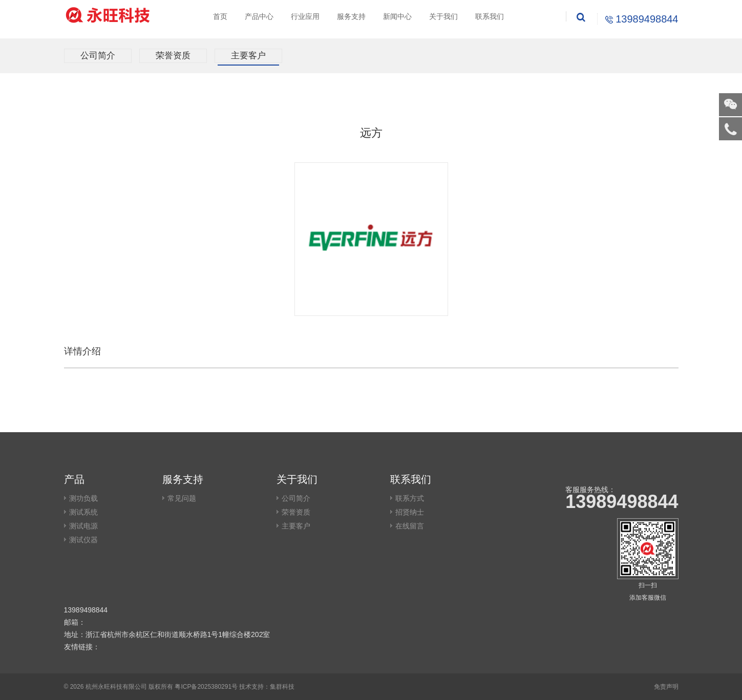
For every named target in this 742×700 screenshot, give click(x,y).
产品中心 (259, 16)
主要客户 (248, 56)
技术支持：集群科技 (267, 687)
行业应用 (305, 16)
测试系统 (83, 512)
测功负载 (83, 498)
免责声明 (666, 687)
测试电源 (83, 526)
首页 (220, 16)
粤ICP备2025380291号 (206, 687)
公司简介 (98, 56)
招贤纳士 (410, 512)
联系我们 (490, 16)
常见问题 (182, 498)
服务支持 (351, 16)
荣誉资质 (173, 56)
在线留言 (410, 526)
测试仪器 (83, 540)
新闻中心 (397, 16)
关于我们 (443, 16)
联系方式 (410, 498)
